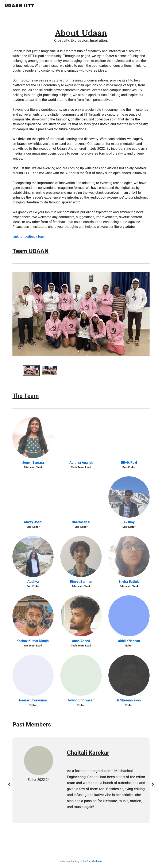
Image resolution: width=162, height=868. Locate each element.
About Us (103, 6)
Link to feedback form (29, 237)
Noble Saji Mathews (91, 861)
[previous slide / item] (15, 314)
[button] (78, 352)
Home (85, 6)
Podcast (123, 6)
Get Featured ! (147, 6)
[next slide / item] (147, 314)
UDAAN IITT (19, 6)
